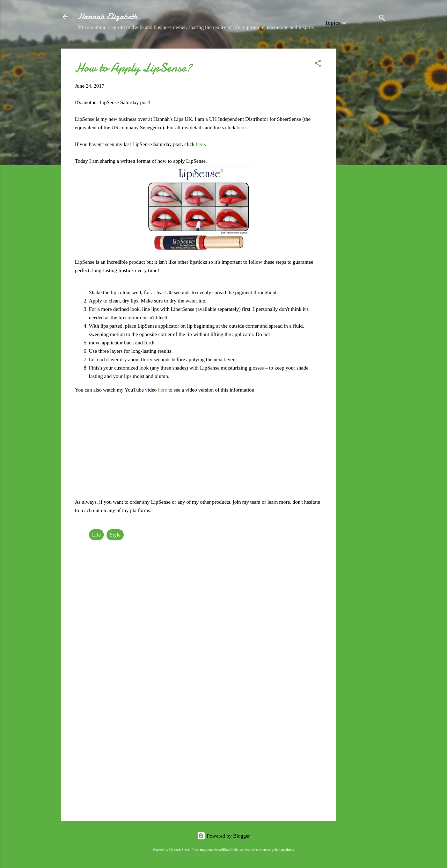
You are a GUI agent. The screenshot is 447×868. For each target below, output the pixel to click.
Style (115, 535)
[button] (318, 64)
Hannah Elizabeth (108, 17)
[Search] (382, 19)
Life (97, 535)
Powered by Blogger (223, 836)
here (241, 127)
